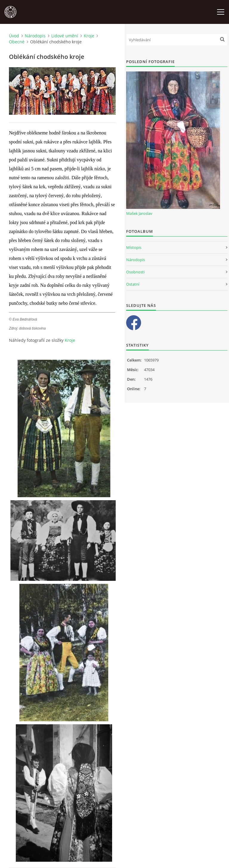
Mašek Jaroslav (139, 213)
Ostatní (133, 284)
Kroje (89, 36)
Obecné (17, 42)
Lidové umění (65, 36)
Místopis (134, 247)
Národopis (35, 36)
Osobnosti (135, 272)
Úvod (14, 36)
